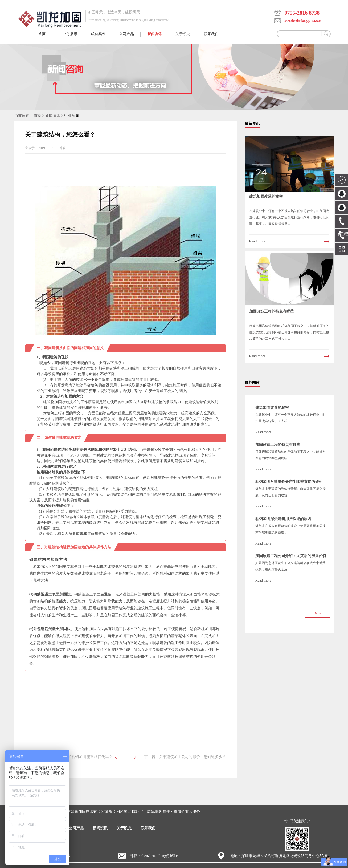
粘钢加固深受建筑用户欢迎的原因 (283, 519)
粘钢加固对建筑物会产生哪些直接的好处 (289, 482)
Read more (257, 241)
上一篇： (71, 757)
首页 (42, 34)
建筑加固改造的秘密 (266, 196)
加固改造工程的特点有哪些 (272, 311)
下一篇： (185, 757)
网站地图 (153, 812)
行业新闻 (72, 116)
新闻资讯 (53, 116)
